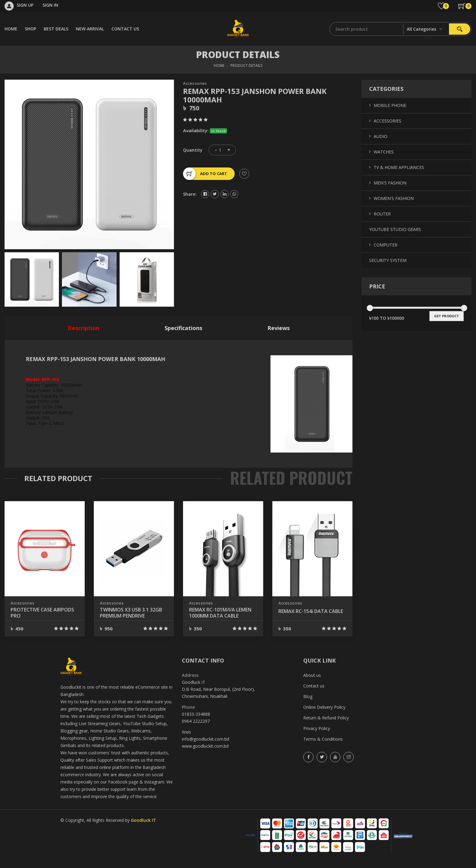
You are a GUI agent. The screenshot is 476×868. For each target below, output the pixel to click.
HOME (11, 29)
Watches (384, 152)
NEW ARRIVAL (90, 29)
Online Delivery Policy (324, 707)
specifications (183, 328)
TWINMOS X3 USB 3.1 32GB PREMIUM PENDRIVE (131, 613)
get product (447, 316)
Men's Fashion (390, 183)
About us (312, 675)
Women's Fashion (394, 198)
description (83, 328)
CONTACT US (125, 29)
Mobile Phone (390, 105)
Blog (308, 696)
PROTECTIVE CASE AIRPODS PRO (42, 613)
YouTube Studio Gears (395, 229)
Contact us (314, 686)
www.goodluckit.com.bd (205, 746)
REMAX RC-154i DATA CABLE (311, 611)
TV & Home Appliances (399, 167)
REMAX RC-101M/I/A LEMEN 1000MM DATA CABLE (220, 613)
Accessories (195, 83)
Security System (388, 260)
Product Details (246, 65)
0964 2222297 (196, 721)
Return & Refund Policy (326, 718)
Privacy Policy (317, 728)
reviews (279, 328)
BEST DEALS (56, 29)
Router (382, 214)
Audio (381, 136)
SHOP (31, 29)
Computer (386, 245)
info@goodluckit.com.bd (206, 739)
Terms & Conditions (323, 739)
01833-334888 (196, 714)
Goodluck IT (143, 820)
